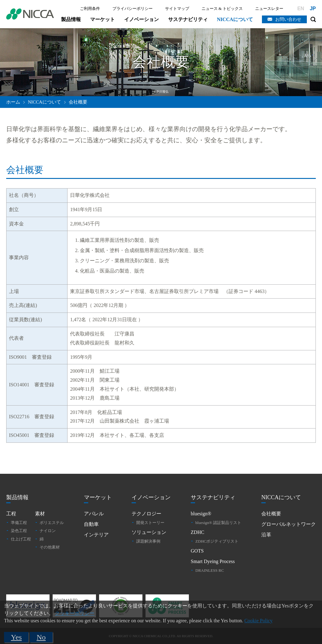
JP (313, 9)
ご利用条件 (90, 9)
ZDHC (198, 532)
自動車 (91, 524)
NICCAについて (235, 19)
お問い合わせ (288, 19)
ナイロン (48, 531)
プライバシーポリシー (133, 9)
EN (301, 9)
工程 (11, 514)
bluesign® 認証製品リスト (218, 523)
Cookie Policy (258, 621)
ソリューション (149, 532)
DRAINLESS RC (210, 570)
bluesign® (201, 514)
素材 (40, 514)
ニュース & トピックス (222, 9)
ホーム (13, 102)
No (41, 637)
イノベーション (141, 19)
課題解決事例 (148, 541)
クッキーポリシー (75, 613)
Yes (16, 637)
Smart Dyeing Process (213, 561)
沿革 (266, 535)
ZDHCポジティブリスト (217, 541)
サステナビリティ (188, 19)
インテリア (96, 535)
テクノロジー (146, 514)
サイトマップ (177, 9)
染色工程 (19, 531)
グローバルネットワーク (289, 524)
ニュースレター (269, 9)
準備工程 (19, 523)
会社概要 (271, 514)
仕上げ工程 (21, 539)
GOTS (197, 551)
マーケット (102, 19)
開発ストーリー (150, 523)
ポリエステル (52, 523)
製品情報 (71, 19)
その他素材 (50, 547)
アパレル (94, 514)
